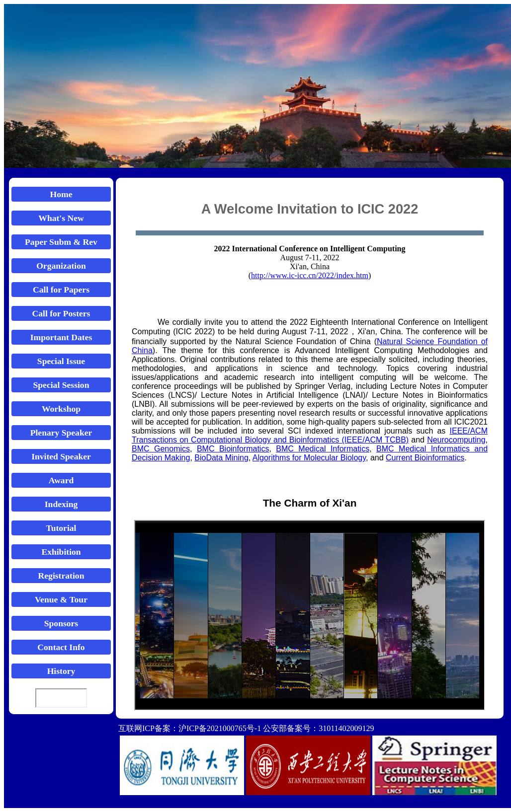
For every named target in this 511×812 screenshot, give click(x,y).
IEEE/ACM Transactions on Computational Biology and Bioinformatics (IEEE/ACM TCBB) (310, 435)
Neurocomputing (456, 440)
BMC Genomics (161, 449)
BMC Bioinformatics (233, 449)
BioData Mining (221, 458)
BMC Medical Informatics (323, 449)
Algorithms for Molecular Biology (309, 458)
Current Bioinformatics (425, 458)
